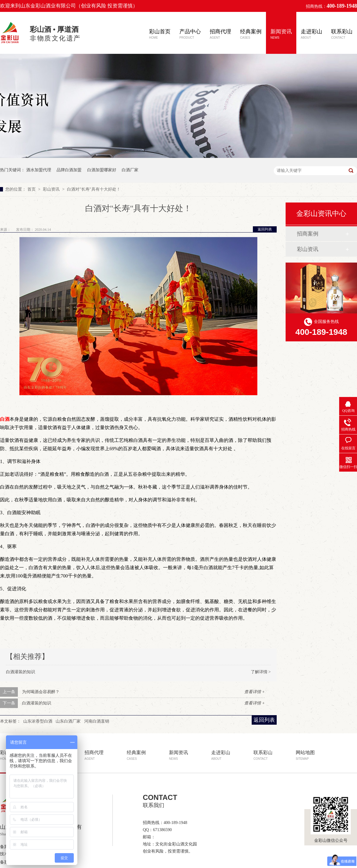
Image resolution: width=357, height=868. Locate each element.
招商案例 (308, 234)
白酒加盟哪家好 (102, 170)
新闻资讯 (281, 34)
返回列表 (265, 229)
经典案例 (251, 34)
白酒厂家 (130, 170)
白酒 (5, 419)
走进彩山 (311, 34)
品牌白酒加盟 (69, 170)
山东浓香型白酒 (38, 721)
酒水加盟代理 (39, 170)
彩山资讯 (52, 189)
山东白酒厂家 (68, 721)
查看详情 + (255, 692)
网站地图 (305, 755)
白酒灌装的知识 (21, 672)
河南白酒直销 (97, 721)
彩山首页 (160, 34)
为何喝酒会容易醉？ (41, 692)
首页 (32, 189)
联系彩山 (342, 34)
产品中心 (190, 34)
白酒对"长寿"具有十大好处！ (94, 189)
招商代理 (220, 34)
